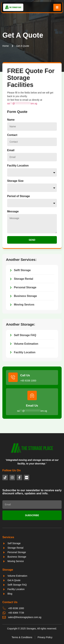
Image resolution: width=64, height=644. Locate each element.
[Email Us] (32, 395)
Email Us (32, 406)
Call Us (25, 375)
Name (11, 120)
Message (13, 211)
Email (11, 150)
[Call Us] (13, 377)
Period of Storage (18, 196)
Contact (12, 135)
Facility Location (18, 166)
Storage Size (15, 181)
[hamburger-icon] (57, 7)
